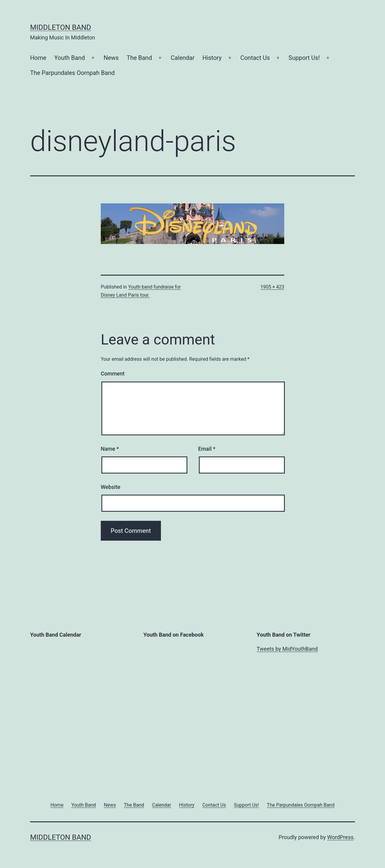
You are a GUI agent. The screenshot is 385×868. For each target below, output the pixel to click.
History (212, 58)
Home (38, 58)
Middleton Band (61, 27)
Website (111, 487)
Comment (113, 374)
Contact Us (255, 58)
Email (207, 449)
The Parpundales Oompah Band (72, 73)
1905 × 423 (272, 287)
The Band (139, 58)
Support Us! (304, 58)
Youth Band (69, 58)
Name (110, 449)
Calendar (182, 58)
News (111, 58)
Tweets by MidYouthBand (287, 649)
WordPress (340, 837)
